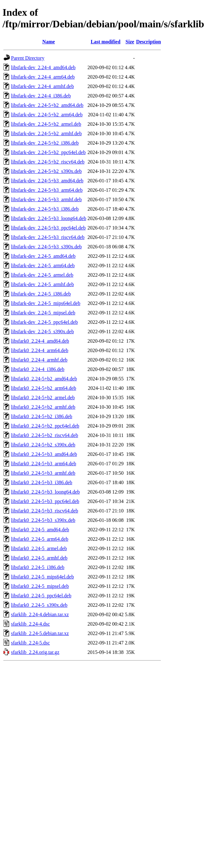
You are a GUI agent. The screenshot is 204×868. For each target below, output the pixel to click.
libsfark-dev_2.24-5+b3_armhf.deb (46, 199)
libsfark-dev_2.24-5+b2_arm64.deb (47, 115)
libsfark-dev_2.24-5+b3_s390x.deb (46, 247)
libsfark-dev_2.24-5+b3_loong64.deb (49, 218)
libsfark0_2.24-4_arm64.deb (40, 350)
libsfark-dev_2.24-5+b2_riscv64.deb (48, 162)
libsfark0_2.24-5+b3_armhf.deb (43, 473)
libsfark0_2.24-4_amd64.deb (40, 341)
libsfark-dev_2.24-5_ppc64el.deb (44, 322)
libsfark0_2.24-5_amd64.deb (40, 530)
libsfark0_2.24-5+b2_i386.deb (42, 416)
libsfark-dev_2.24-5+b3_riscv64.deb (48, 237)
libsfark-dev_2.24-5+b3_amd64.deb (47, 181)
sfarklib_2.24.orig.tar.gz (35, 652)
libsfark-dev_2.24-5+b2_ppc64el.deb (48, 152)
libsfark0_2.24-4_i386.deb (38, 369)
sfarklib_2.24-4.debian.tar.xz (40, 614)
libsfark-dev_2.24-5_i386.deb (41, 294)
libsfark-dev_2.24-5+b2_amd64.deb (47, 105)
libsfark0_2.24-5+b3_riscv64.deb (44, 511)
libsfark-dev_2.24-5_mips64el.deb (46, 303)
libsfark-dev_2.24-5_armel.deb (42, 275)
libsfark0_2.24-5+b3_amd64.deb (44, 454)
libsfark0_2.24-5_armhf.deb (39, 558)
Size (130, 42)
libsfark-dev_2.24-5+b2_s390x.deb (46, 171)
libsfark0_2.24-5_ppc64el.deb (41, 596)
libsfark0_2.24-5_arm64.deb (40, 539)
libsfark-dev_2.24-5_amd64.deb (43, 256)
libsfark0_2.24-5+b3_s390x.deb (43, 520)
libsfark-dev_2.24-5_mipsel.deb (43, 313)
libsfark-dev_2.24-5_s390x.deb (42, 332)
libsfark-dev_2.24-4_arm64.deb (43, 77)
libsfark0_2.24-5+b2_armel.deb (43, 398)
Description (149, 42)
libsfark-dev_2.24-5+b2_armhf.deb (46, 133)
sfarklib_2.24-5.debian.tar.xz (40, 633)
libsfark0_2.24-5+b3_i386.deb (42, 482)
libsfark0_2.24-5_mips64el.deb (42, 577)
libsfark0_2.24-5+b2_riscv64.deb (44, 435)
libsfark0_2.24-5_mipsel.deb (40, 586)
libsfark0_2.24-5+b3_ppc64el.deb (45, 501)
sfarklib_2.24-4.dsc (30, 624)
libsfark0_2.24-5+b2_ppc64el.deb (45, 426)
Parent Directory (28, 58)
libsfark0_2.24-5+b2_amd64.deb (44, 379)
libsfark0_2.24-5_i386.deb (38, 567)
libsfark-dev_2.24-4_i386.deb (41, 96)
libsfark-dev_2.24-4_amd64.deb (43, 67)
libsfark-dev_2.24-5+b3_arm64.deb (47, 190)
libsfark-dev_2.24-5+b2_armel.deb (46, 124)
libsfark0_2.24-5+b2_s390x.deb (43, 445)
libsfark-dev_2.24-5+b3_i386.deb (45, 209)
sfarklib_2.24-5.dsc (30, 643)
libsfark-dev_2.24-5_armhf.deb (42, 284)
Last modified (105, 42)
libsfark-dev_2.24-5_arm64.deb (43, 265)
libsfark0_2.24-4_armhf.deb (39, 360)
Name (49, 42)
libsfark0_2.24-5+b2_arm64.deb (44, 388)
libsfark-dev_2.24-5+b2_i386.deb (45, 143)
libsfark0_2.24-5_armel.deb (39, 548)
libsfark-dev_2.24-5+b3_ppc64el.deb (48, 228)
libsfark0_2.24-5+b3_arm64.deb (44, 464)
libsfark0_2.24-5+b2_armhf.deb (43, 407)
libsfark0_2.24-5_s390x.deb (39, 605)
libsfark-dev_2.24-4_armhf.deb (42, 86)
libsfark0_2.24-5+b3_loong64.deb (45, 492)
